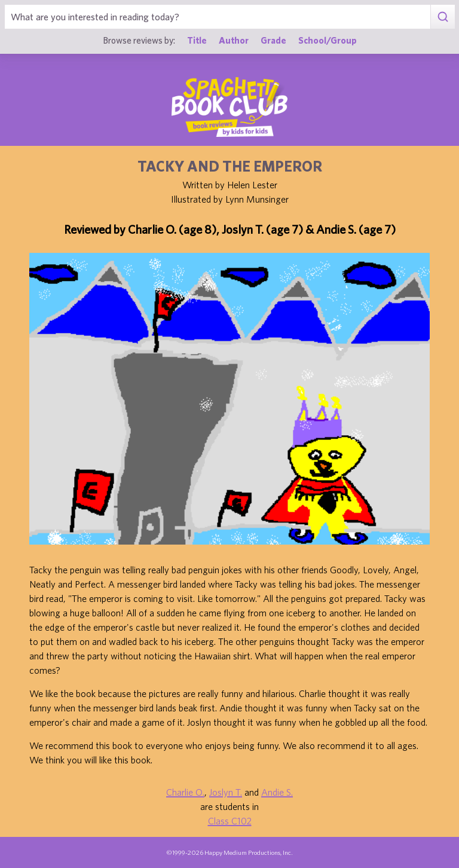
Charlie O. (185, 792)
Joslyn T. (226, 792)
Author (234, 40)
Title (197, 40)
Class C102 (230, 821)
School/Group (328, 40)
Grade (273, 40)
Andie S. (277, 792)
